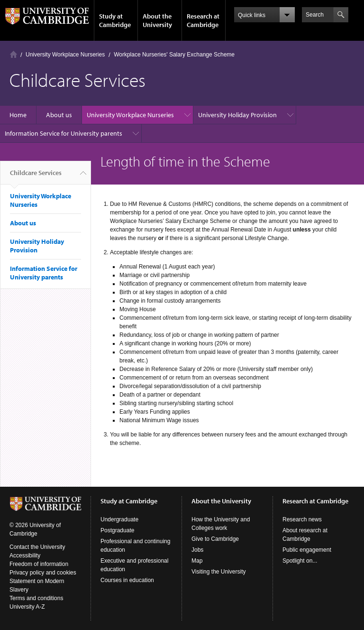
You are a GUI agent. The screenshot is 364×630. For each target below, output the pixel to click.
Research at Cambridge (203, 20)
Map (197, 561)
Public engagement (307, 550)
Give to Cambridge (215, 539)
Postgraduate (117, 530)
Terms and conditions (36, 598)
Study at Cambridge (115, 20)
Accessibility (25, 556)
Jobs (197, 550)
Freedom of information (39, 564)
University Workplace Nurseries (65, 55)
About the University (157, 20)
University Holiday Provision (237, 115)
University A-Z (27, 607)
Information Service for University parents (64, 133)
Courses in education (127, 580)
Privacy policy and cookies (43, 573)
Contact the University (37, 547)
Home (14, 54)
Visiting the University (219, 572)
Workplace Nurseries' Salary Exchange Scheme (174, 55)
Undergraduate (119, 519)
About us (59, 115)
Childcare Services (36, 176)
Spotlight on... (300, 561)
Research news (302, 519)
